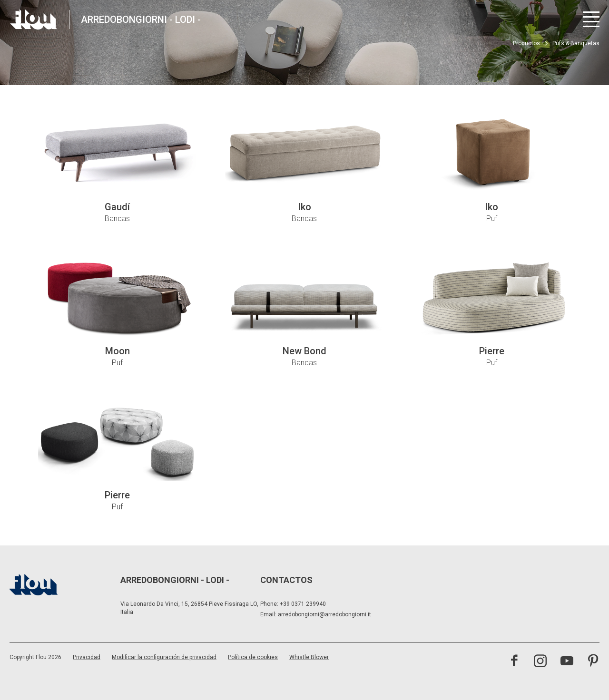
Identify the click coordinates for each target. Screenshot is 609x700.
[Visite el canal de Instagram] (540, 662)
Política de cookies (253, 657)
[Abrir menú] (591, 19)
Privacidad (87, 657)
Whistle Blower (309, 657)
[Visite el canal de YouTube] (567, 662)
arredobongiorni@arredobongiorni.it (324, 614)
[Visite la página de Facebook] (514, 662)
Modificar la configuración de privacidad (164, 657)
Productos (526, 43)
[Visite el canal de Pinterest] (593, 662)
